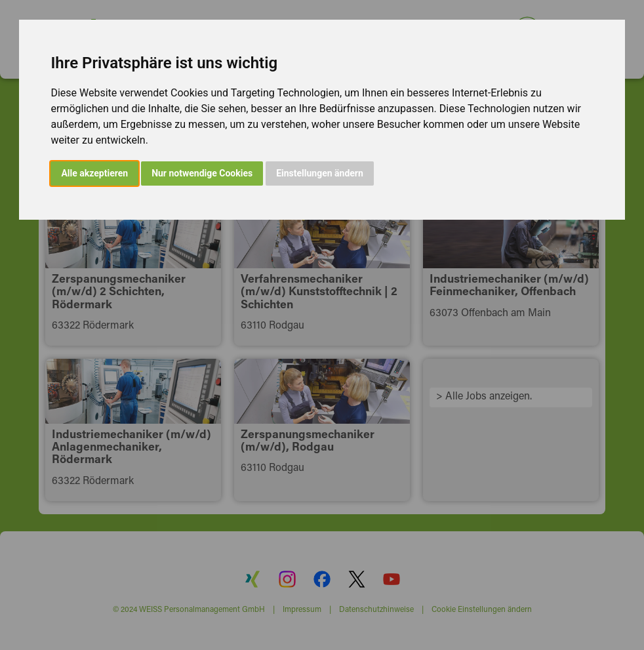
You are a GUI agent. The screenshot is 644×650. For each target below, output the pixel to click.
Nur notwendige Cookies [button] (202, 173)
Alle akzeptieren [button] (94, 173)
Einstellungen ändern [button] (320, 173)
